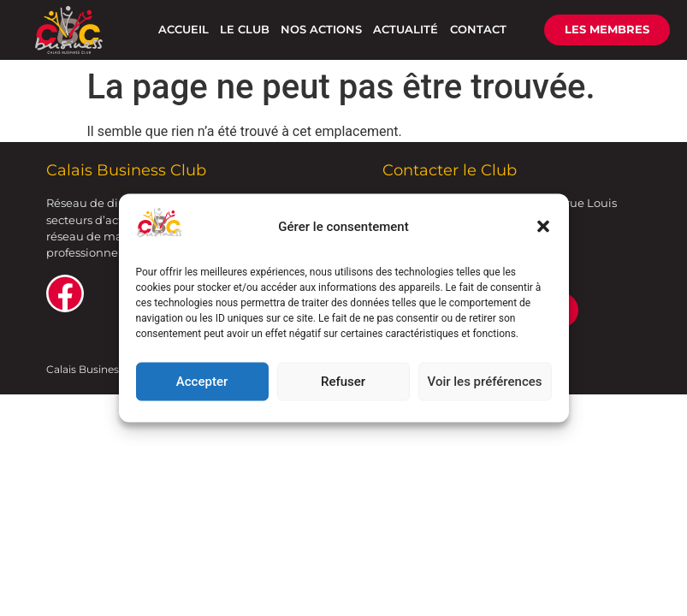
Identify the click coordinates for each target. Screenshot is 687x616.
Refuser (343, 382)
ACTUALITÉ (406, 30)
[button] (543, 227)
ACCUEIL (184, 30)
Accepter (202, 382)
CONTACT (478, 30)
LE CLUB (245, 30)
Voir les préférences (485, 382)
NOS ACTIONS (321, 30)
